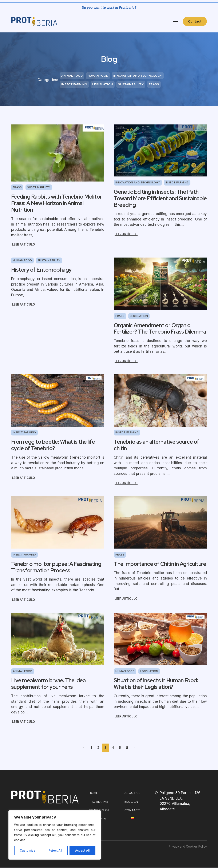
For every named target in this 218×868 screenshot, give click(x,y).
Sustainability (131, 84)
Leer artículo (23, 245)
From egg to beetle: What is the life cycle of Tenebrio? (53, 445)
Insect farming (74, 84)
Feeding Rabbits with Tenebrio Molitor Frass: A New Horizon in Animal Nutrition (57, 204)
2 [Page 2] (98, 748)
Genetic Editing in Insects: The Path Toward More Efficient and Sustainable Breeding (160, 199)
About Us (133, 793)
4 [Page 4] (113, 748)
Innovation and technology (138, 76)
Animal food (72, 76)
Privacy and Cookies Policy (188, 847)
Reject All (55, 850)
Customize (28, 850)
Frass (154, 84)
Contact (195, 21)
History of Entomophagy (41, 270)
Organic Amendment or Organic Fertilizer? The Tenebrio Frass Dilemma (160, 329)
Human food (98, 76)
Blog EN (131, 802)
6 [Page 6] (127, 748)
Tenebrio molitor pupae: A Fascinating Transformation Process (56, 567)
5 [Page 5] (120, 748)
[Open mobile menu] (175, 21)
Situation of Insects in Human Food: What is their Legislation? (156, 684)
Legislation (103, 84)
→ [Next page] (134, 748)
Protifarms (98, 802)
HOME (93, 793)
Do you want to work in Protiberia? (109, 8)
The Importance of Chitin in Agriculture (160, 564)
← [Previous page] (84, 748)
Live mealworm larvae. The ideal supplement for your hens (49, 684)
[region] (55, 835)
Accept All (82, 850)
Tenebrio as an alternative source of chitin (156, 445)
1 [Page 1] (91, 748)
